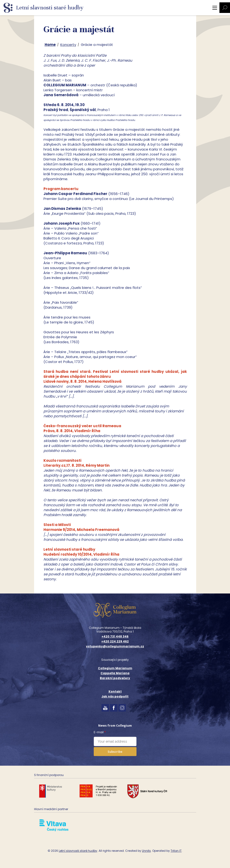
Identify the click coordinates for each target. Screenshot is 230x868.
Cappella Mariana (115, 673)
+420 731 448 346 (115, 637)
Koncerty (68, 45)
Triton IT (176, 851)
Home (50, 45)
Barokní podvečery (115, 678)
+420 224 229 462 (115, 641)
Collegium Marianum (115, 668)
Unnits (146, 851)
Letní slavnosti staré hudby (78, 851)
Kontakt (115, 691)
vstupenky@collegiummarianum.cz (115, 646)
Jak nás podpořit (115, 696)
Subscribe (115, 752)
